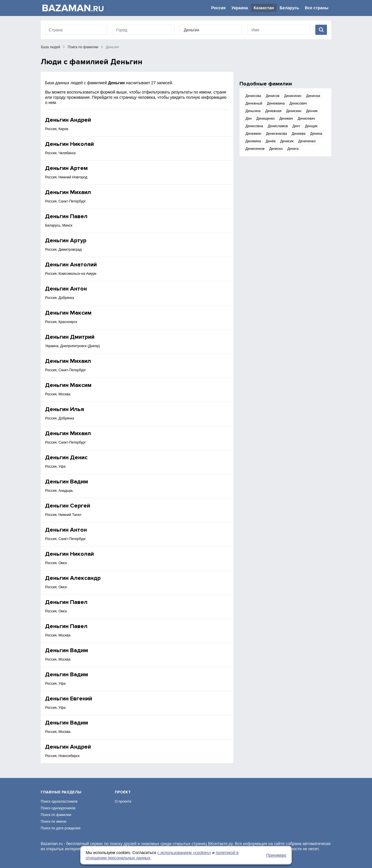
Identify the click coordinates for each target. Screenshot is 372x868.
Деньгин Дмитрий (70, 337)
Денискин (294, 111)
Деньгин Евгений (69, 699)
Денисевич (306, 119)
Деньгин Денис (66, 458)
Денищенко (265, 119)
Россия (219, 8)
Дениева (299, 134)
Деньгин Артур (66, 241)
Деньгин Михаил (68, 192)
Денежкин (254, 134)
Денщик (311, 126)
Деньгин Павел (66, 216)
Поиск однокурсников (58, 808)
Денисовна (254, 126)
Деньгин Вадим (67, 482)
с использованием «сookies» (184, 853)
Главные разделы (61, 792)
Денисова (253, 96)
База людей (51, 47)
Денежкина (276, 103)
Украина (239, 8)
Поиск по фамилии (83, 47)
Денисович (298, 103)
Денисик (287, 141)
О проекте (123, 801)
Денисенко (293, 96)
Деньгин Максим (68, 313)
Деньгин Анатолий (71, 265)
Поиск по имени (53, 822)
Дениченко (307, 141)
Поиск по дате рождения (61, 828)
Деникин (286, 119)
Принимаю (276, 855)
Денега (293, 149)
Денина (316, 134)
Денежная (273, 111)
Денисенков (255, 149)
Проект (123, 792)
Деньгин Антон (66, 289)
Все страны (317, 8)
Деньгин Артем (66, 168)
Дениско (276, 149)
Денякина (253, 141)
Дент (296, 126)
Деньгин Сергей (68, 506)
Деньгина (253, 111)
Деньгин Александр (73, 578)
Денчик (312, 111)
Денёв (271, 141)
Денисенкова (276, 134)
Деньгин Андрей (68, 120)
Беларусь (289, 8)
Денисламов (278, 126)
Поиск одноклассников (59, 801)
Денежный (254, 103)
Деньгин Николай (69, 144)
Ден (249, 119)
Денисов (272, 96)
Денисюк (313, 96)
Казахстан (264, 8)
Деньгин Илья (65, 409)
